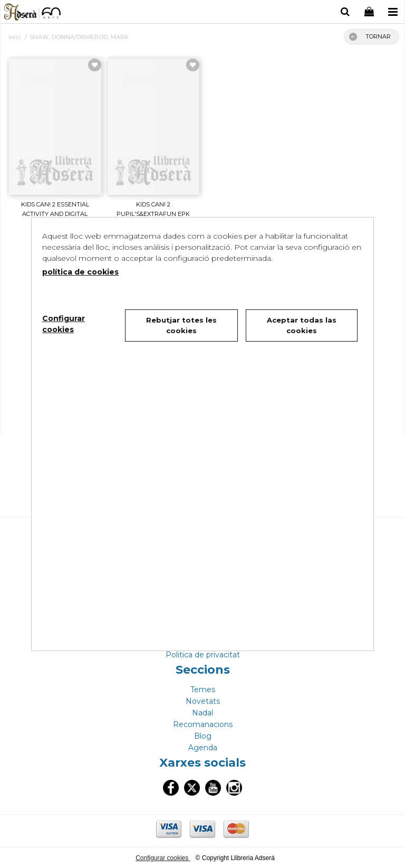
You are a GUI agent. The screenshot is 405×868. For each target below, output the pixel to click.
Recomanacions (203, 724)
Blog (203, 736)
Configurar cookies (163, 858)
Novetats (203, 701)
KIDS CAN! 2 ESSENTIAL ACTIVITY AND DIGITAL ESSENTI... (55, 214)
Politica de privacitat (203, 655)
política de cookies (80, 272)
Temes (203, 690)
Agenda (203, 748)
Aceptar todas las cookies (302, 325)
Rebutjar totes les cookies (181, 325)
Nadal (202, 713)
